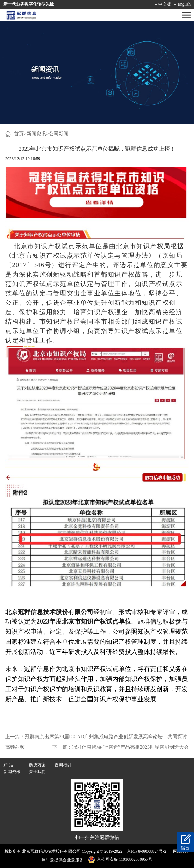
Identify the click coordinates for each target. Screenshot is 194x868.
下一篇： (121, 747)
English (184, 4)
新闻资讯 (36, 134)
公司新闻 (59, 134)
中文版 (165, 4)
